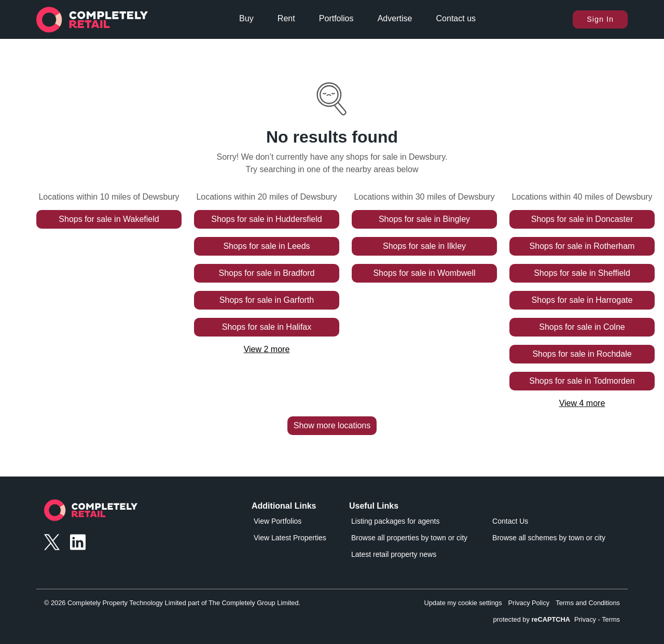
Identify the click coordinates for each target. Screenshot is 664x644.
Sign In (600, 19)
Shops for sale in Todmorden (582, 381)
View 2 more (267, 349)
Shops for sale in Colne (582, 327)
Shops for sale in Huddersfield (266, 219)
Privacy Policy (529, 603)
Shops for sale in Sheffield (582, 273)
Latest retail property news (394, 554)
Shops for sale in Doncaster (582, 219)
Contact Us (510, 521)
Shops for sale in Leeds (266, 246)
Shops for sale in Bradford (267, 273)
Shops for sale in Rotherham (582, 246)
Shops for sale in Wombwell (424, 273)
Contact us (456, 18)
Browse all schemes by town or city (549, 538)
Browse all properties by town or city (409, 538)
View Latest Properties (290, 538)
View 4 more (582, 403)
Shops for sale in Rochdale (582, 354)
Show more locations (332, 425)
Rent (286, 18)
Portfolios (336, 18)
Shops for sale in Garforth (267, 300)
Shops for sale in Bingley (424, 219)
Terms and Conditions (588, 603)
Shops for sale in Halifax (267, 327)
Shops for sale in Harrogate (582, 300)
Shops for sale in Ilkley (424, 246)
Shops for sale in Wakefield (109, 219)
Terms (611, 619)
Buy (246, 18)
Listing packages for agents (395, 521)
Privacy (585, 619)
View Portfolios (278, 521)
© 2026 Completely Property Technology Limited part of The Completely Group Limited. (172, 603)
